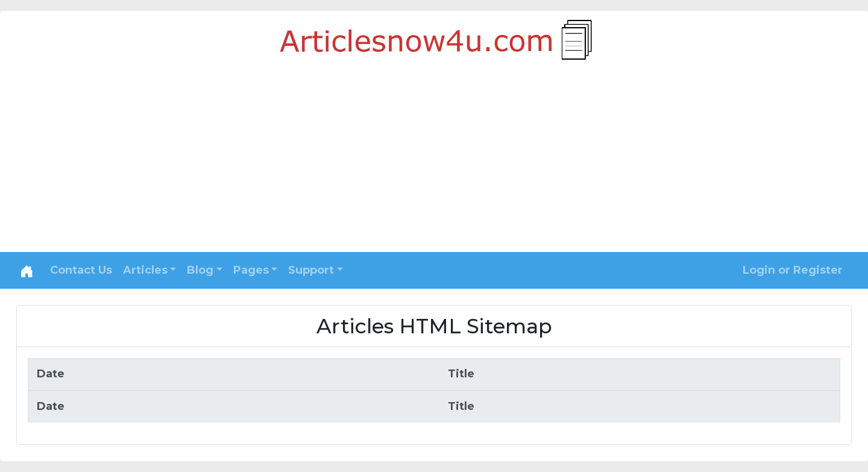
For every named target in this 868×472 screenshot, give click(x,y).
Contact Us (81, 270)
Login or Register (793, 270)
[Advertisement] (434, 162)
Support (311, 270)
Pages (251, 270)
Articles (145, 270)
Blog (200, 270)
